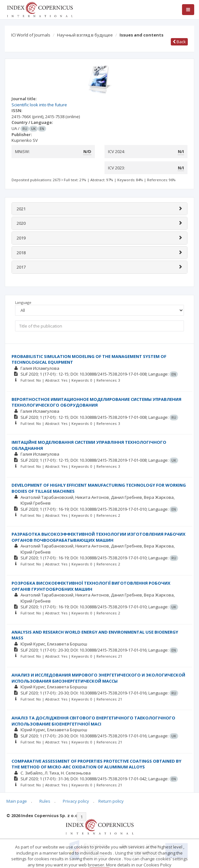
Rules (45, 801)
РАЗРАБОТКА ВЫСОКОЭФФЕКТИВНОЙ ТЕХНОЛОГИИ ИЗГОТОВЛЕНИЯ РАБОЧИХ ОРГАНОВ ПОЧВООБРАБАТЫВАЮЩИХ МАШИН (99, 537)
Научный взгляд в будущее (85, 35)
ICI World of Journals (31, 35)
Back (179, 42)
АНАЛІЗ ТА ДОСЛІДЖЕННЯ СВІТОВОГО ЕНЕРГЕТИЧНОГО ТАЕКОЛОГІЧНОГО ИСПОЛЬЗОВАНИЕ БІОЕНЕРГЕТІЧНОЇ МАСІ (93, 721)
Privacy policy (76, 801)
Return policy (111, 801)
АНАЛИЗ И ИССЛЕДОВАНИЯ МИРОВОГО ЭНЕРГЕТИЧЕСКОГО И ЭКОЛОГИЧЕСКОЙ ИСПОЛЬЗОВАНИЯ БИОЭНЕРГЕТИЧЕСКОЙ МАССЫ (98, 678)
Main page (17, 801)
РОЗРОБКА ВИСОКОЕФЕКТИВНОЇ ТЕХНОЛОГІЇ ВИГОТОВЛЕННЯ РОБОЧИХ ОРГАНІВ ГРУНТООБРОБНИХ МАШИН (91, 586)
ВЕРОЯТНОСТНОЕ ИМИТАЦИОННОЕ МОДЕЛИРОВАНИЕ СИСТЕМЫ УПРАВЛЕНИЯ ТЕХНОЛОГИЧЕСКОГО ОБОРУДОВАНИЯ (96, 402)
